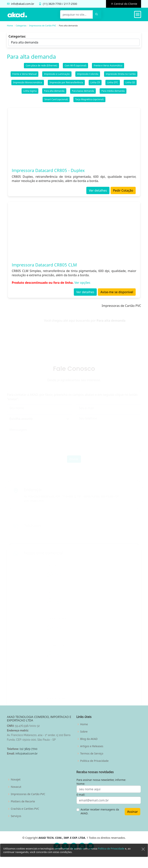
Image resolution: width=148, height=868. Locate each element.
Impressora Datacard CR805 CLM (44, 266)
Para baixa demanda (83, 92)
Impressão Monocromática (28, 84)
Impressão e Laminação (57, 76)
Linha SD (130, 84)
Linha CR (95, 84)
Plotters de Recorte (23, 801)
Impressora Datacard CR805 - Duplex (48, 172)
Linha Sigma (30, 92)
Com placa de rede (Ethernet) (41, 67)
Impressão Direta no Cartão (121, 76)
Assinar (132, 812)
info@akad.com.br (23, 4)
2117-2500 (71, 4)
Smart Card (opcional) (56, 101)
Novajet (16, 780)
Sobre (84, 732)
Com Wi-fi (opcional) (75, 67)
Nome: (81, 784)
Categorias (21, 25)
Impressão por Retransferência (66, 84)
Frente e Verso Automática (108, 67)
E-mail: (81, 795)
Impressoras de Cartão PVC (43, 25)
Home (10, 25)
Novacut (16, 787)
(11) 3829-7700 (29, 749)
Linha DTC (113, 84)
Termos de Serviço (92, 754)
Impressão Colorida (88, 76)
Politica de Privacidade (94, 761)
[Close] (143, 855)
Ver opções (82, 284)
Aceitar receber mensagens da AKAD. (100, 811)
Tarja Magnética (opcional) (89, 101)
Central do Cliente (125, 4)
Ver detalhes (98, 192)
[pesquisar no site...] (77, 14)
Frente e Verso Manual (24, 76)
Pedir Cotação (123, 192)
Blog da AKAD (89, 739)
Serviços (16, 816)
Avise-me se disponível (117, 294)
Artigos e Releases (92, 746)
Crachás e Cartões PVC (25, 809)
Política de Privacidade (111, 855)
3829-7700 (55, 4)
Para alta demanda (54, 92)
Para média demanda (113, 92)
